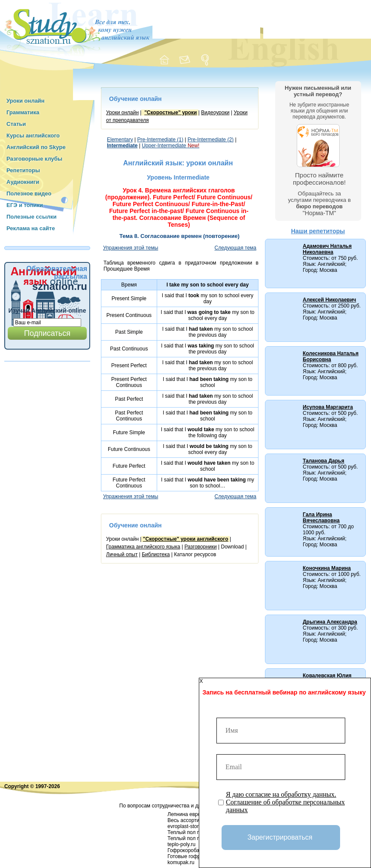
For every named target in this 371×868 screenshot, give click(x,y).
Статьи (16, 124)
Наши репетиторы (318, 231)
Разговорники (200, 547)
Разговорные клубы (34, 159)
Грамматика (23, 112)
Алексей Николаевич (329, 300)
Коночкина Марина (327, 568)
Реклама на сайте (31, 228)
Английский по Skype (36, 147)
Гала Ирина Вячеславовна (321, 518)
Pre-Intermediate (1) (160, 140)
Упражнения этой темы (131, 248)
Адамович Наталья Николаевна (327, 249)
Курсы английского (33, 136)
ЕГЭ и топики (25, 205)
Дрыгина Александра (330, 622)
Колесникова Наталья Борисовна (331, 356)
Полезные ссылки (32, 217)
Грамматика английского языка (143, 547)
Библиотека (156, 554)
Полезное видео (29, 193)
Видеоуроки (215, 113)
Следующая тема (236, 248)
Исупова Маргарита (328, 407)
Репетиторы (23, 170)
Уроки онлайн (26, 101)
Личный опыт (122, 554)
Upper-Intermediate (170, 146)
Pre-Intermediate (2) (211, 140)
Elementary (120, 140)
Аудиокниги (23, 182)
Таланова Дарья (324, 461)
